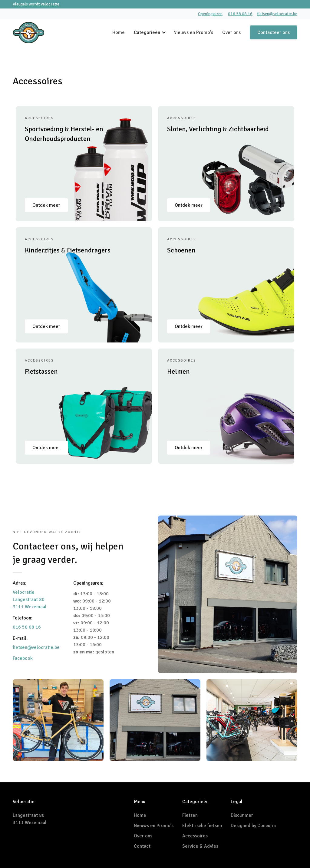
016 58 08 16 (240, 14)
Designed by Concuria (253, 826)
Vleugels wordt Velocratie (36, 4)
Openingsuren (210, 14)
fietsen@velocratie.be (277, 14)
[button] (154, 32)
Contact (142, 846)
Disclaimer (242, 815)
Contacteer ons (274, 32)
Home (119, 32)
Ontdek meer (46, 205)
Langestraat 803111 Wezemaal (30, 819)
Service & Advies (200, 846)
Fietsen (190, 815)
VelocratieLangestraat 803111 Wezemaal (30, 599)
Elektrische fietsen (202, 826)
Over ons (231, 32)
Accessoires (195, 836)
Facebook (23, 658)
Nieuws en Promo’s (193, 32)
